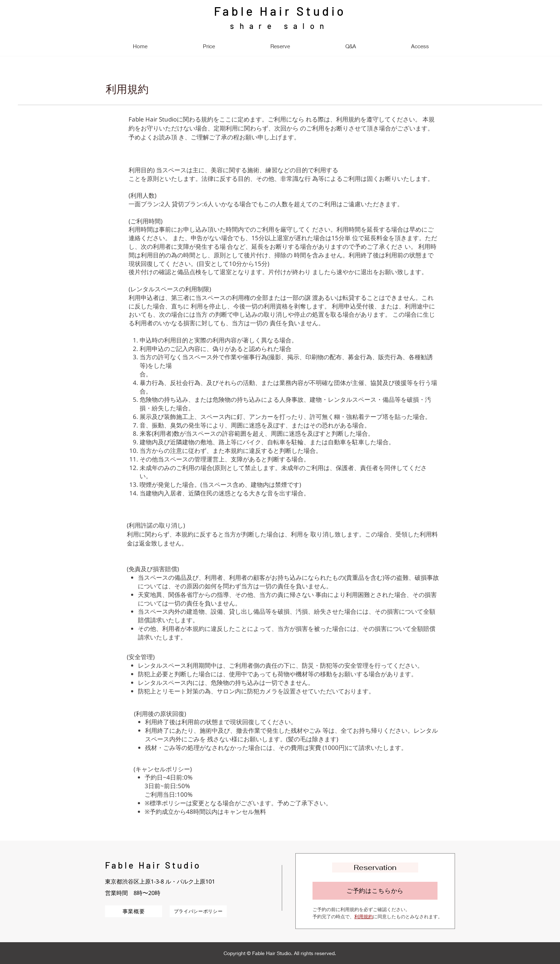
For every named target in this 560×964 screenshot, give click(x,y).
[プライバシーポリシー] (198, 911)
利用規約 (364, 916)
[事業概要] (134, 911)
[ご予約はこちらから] (375, 891)
